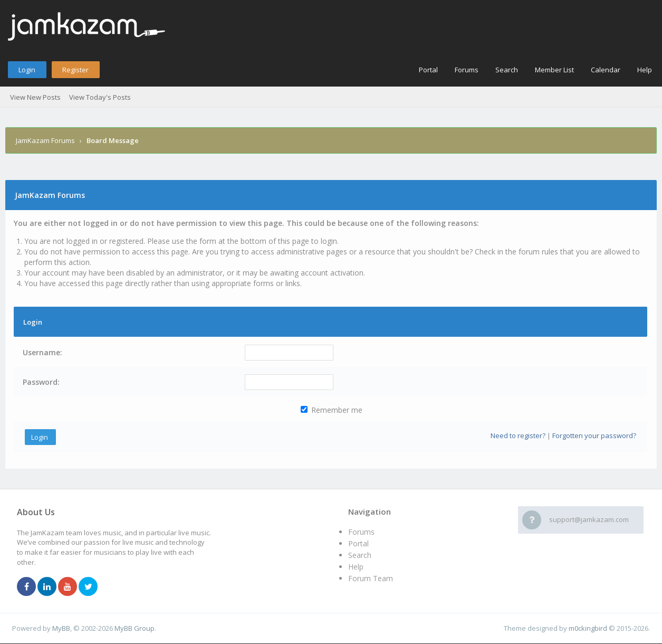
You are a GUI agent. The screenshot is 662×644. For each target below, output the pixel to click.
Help (645, 70)
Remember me (332, 410)
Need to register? (518, 435)
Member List (554, 70)
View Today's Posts (100, 97)
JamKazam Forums (45, 140)
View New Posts (35, 97)
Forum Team (371, 578)
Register (75, 70)
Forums (467, 70)
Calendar (606, 70)
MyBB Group (135, 628)
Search (507, 70)
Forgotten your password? (594, 435)
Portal (428, 70)
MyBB (61, 628)
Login (27, 70)
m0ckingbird (588, 628)
